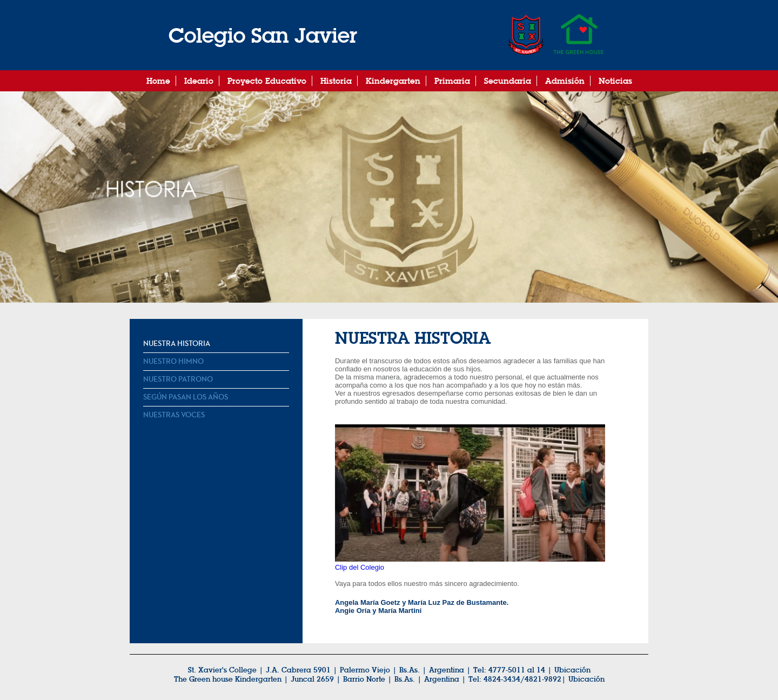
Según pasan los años (186, 397)
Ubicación (586, 679)
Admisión (565, 81)
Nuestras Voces (174, 415)
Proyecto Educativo (267, 81)
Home (158, 81)
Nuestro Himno (173, 362)
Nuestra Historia (177, 344)
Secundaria (508, 81)
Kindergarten (393, 81)
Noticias (615, 81)
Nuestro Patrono (178, 379)
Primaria (452, 81)
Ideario (199, 81)
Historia (336, 81)
